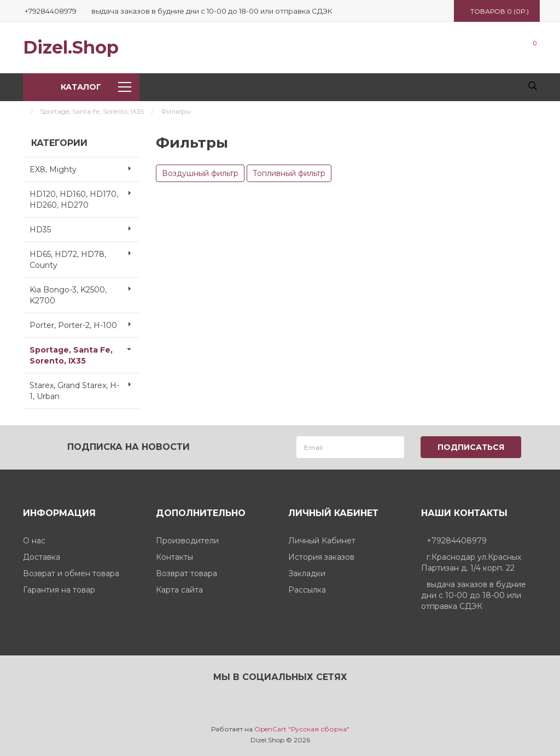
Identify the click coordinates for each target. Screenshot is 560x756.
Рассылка (307, 589)
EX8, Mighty (84, 168)
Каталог (96, 87)
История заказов (321, 556)
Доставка (42, 556)
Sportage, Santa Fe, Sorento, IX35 (92, 111)
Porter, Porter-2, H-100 (84, 324)
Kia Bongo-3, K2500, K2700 (84, 292)
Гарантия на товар (59, 589)
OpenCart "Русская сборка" (302, 728)
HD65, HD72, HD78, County (84, 256)
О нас (34, 540)
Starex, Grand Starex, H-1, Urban (84, 388)
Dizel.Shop (71, 48)
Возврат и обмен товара (71, 573)
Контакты (174, 556)
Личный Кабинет (322, 540)
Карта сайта (179, 589)
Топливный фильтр (289, 173)
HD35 (84, 228)
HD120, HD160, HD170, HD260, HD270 (84, 196)
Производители (187, 540)
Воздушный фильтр (200, 173)
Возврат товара (186, 573)
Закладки (307, 573)
